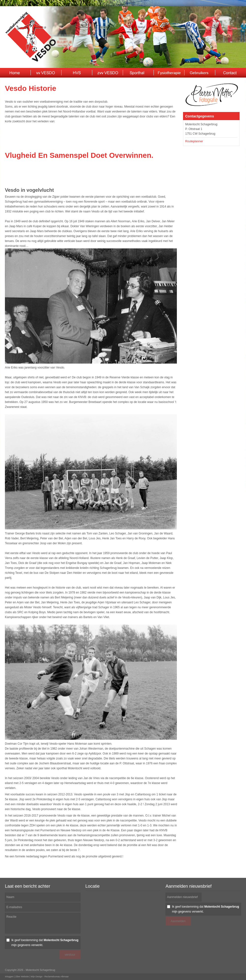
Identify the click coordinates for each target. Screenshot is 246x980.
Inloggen (9, 977)
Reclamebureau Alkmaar (57, 977)
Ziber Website (22, 977)
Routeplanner (194, 141)
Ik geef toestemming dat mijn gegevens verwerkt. (45, 943)
